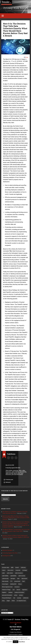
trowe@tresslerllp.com (16, 458)
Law (14, 590)
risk (14, 598)
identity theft (13, 584)
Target (8, 601)
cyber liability (15, 472)
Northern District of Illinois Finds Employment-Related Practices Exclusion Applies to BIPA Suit (16, 536)
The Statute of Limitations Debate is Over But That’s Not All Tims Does (15, 513)
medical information (19, 592)
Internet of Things (6, 590)
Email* (9, 494)
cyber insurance (19, 573)
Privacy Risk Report (16, 8)
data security (5, 581)
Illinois (20, 584)
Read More (22, 642)
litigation (4, 592)
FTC (11, 581)
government (17, 581)
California (23, 568)
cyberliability (23, 472)
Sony (3, 601)
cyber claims (10, 573)
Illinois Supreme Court (7, 587)
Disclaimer (18, 619)
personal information (17, 474)
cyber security (22, 576)
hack (22, 473)
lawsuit (18, 590)
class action (9, 470)
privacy (21, 595)
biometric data (6, 568)
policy (16, 595)
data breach (17, 473)
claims (4, 570)
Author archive (9, 458)
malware (10, 592)
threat (13, 601)
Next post (8, 482)
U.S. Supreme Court (21, 601)
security (19, 598)
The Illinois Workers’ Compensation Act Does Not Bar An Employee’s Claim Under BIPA (16, 530)
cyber (20, 470)
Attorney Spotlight (7, 550)
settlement (26, 598)
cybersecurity (9, 473)
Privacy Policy (25, 619)
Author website (12, 458)
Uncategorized (6, 556)
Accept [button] (16, 642)
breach (17, 568)
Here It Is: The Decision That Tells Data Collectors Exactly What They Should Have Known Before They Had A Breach (15, 30)
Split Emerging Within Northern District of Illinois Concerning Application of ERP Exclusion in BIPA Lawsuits (16, 518)
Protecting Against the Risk (13, 468)
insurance (8, 474)
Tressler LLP (11, 619)
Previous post (9, 480)
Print (26, 57)
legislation (25, 590)
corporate (15, 470)
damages (13, 579)
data (18, 579)
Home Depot (5, 584)
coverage (25, 570)
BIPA (12, 568)
